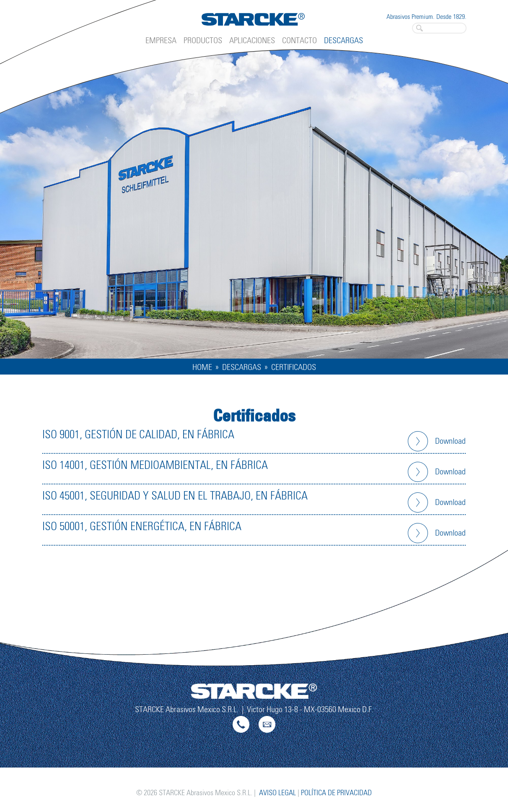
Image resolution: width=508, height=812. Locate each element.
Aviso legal (277, 793)
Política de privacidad (336, 793)
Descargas (343, 41)
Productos (203, 41)
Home (202, 367)
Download (450, 441)
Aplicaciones (252, 41)
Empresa (161, 41)
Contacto (299, 41)
